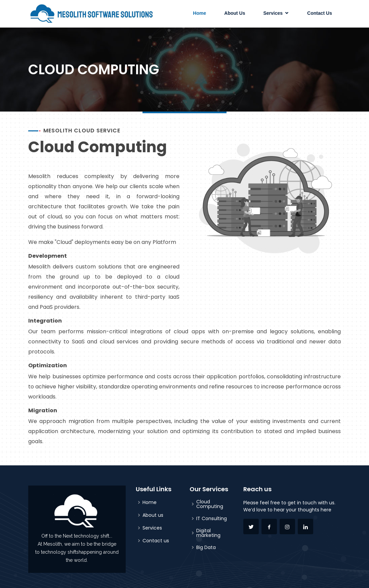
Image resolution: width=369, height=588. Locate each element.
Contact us (156, 541)
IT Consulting (212, 518)
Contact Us (320, 13)
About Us (235, 13)
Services (273, 13)
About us (153, 515)
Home (199, 13)
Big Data (206, 547)
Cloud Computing (210, 504)
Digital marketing (208, 533)
